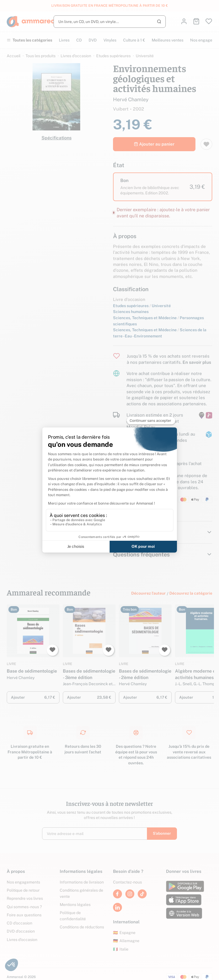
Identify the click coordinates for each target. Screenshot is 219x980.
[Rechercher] (110, 22)
